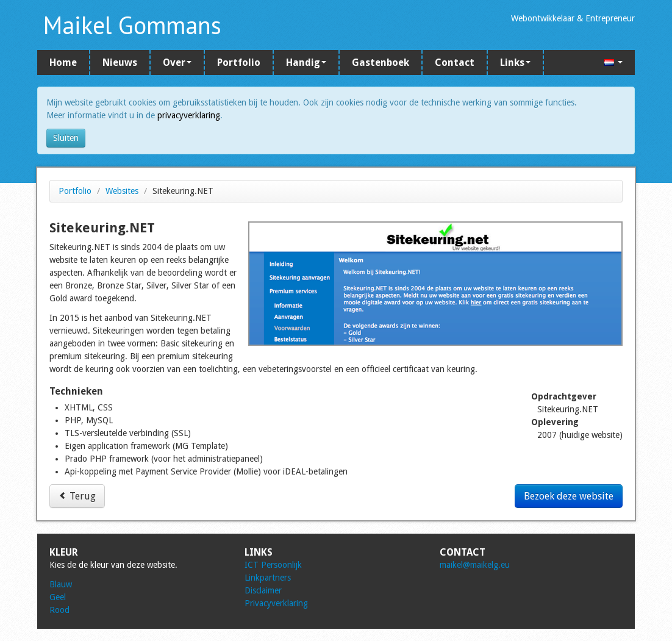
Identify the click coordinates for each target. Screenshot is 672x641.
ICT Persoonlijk (273, 565)
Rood (59, 610)
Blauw (61, 584)
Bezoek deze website (569, 496)
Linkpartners (268, 578)
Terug (77, 496)
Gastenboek (381, 63)
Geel (58, 597)
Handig (306, 63)
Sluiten (66, 138)
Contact (455, 63)
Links (515, 63)
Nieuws (120, 63)
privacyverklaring (189, 115)
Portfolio (239, 63)
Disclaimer (263, 590)
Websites (122, 191)
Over (177, 63)
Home (63, 63)
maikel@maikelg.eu (475, 565)
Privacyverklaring (276, 603)
